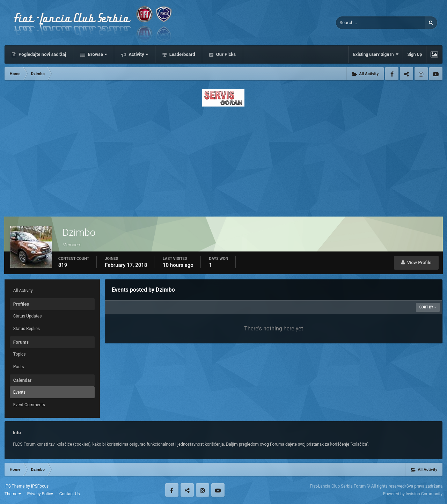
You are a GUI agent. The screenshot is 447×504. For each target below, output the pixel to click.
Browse (97, 54)
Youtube (436, 74)
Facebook (392, 74)
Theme (13, 494)
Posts (19, 367)
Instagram (421, 74)
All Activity (23, 291)
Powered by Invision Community (413, 494)
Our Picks (225, 54)
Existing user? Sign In (376, 54)
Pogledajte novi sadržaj (42, 54)
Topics (20, 354)
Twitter (406, 74)
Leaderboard (182, 54)
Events (20, 392)
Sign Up (415, 54)
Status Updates (28, 316)
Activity (138, 54)
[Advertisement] (223, 160)
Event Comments (29, 405)
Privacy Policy (40, 494)
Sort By (428, 307)
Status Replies (27, 329)
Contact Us (70, 494)
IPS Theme (15, 486)
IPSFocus (40, 486)
